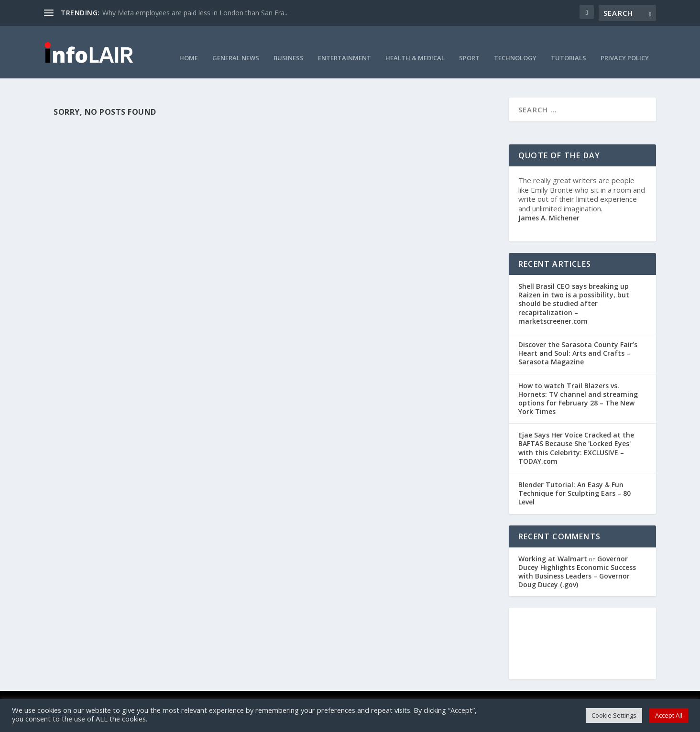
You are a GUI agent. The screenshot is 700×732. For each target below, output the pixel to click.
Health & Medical (415, 45)
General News (236, 45)
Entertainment (345, 45)
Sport (469, 45)
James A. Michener (549, 205)
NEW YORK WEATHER (582, 631)
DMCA (293, 694)
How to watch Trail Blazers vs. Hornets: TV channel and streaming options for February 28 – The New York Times (578, 385)
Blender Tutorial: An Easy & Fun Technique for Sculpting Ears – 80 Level (574, 480)
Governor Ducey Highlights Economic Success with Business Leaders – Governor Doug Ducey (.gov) (577, 559)
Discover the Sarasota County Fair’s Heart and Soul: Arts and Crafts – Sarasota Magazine (578, 340)
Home (189, 45)
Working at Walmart (553, 546)
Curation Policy (426, 694)
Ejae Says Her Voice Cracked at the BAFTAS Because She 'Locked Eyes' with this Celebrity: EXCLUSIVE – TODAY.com (576, 435)
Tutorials (569, 45)
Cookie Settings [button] (614, 715)
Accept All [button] (669, 715)
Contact (264, 694)
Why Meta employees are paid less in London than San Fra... (196, 13)
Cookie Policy (330, 694)
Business (289, 45)
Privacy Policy (625, 45)
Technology (515, 45)
